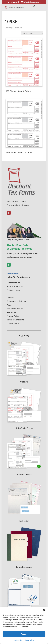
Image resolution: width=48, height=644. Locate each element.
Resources (11, 312)
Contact (10, 298)
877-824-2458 (13, 273)
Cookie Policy (18, 640)
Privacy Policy (29, 640)
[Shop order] (32, 33)
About (9, 305)
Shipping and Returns (16, 301)
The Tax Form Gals (15, 309)
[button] (44, 610)
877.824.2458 (14, 2)
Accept (24, 634)
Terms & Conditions (15, 320)
